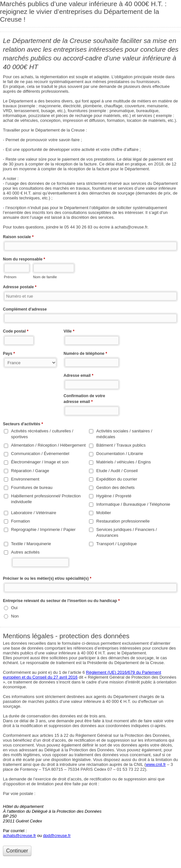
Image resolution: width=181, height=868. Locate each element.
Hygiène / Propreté (114, 496)
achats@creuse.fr (19, 836)
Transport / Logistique (116, 544)
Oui (14, 608)
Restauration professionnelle (123, 521)
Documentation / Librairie (120, 454)
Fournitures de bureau (32, 487)
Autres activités (25, 552)
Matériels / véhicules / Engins (123, 462)
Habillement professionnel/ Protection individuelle (46, 499)
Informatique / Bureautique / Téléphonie (133, 504)
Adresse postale (20, 288)
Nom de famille (45, 277)
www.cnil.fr (156, 764)
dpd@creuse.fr (57, 836)
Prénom (10, 277)
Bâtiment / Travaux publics (121, 445)
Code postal (16, 332)
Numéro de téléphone (85, 354)
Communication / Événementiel (40, 454)
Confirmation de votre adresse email (84, 399)
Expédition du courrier (117, 479)
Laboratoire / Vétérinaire (34, 513)
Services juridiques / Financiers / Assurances (126, 532)
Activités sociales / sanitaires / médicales (124, 434)
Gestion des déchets (115, 487)
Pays (9, 354)
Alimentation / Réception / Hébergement (48, 445)
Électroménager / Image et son (40, 462)
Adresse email (78, 376)
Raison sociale (18, 238)
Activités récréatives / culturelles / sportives (42, 434)
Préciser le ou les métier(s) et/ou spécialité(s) (47, 579)
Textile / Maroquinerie (31, 544)
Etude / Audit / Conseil (117, 471)
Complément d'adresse (25, 309)
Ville (69, 332)
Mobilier (104, 513)
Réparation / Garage (30, 471)
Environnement (25, 479)
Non (15, 616)
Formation (21, 521)
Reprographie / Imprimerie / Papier (43, 529)
